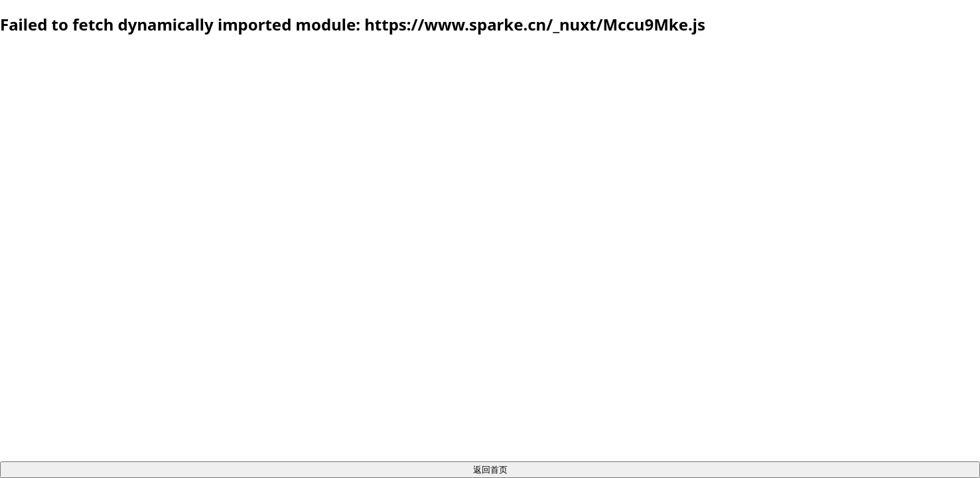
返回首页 (490, 469)
